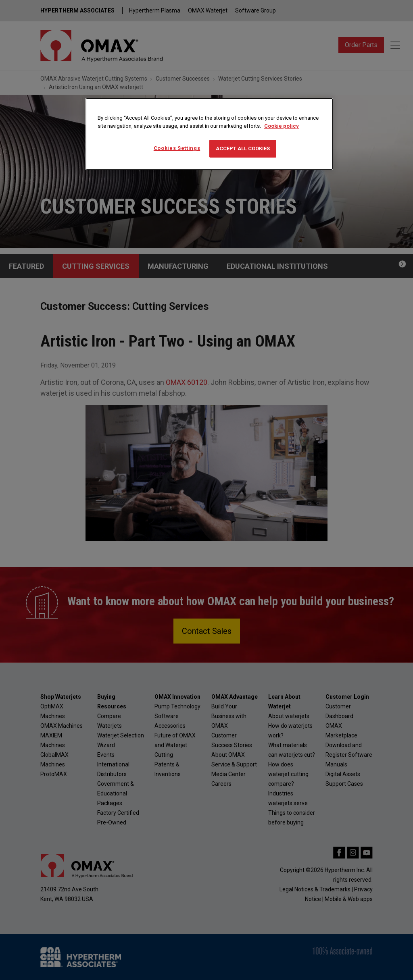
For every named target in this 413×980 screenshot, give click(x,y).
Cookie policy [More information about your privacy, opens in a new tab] (282, 126)
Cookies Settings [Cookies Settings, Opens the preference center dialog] (177, 148)
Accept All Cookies (243, 148)
